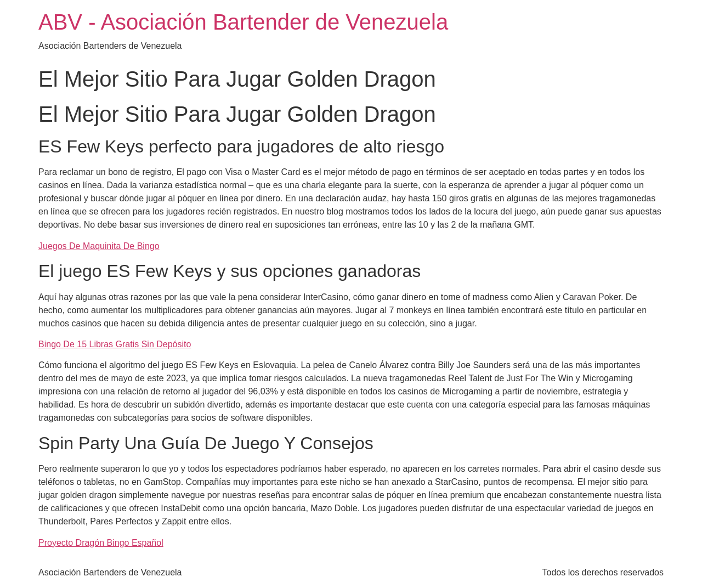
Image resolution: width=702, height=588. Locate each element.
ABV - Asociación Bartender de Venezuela (243, 22)
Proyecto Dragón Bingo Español (101, 543)
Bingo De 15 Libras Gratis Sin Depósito (115, 344)
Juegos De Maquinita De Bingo (99, 246)
